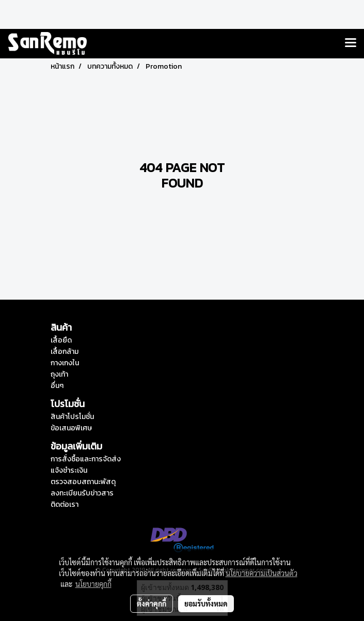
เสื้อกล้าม (65, 352)
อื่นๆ (57, 386)
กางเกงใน (65, 363)
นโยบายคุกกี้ (93, 584)
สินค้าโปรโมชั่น (72, 417)
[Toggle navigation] (351, 43)
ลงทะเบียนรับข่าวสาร (82, 493)
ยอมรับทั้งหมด (206, 603)
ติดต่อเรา (65, 504)
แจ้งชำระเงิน (69, 470)
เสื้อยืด (61, 340)
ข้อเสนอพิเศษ (71, 428)
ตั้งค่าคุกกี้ (152, 603)
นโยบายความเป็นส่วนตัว (262, 573)
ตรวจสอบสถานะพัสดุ (83, 482)
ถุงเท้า (59, 374)
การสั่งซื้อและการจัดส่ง (86, 459)
